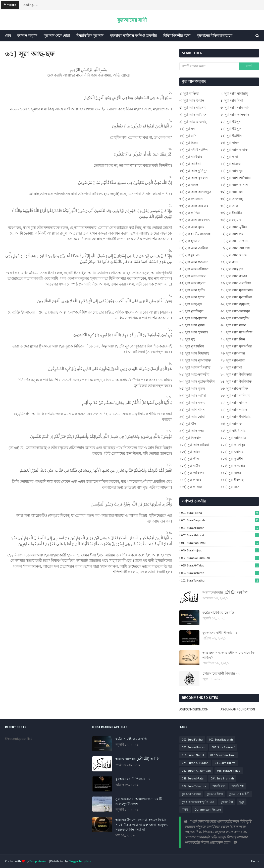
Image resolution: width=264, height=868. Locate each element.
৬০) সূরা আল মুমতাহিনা (236, 297)
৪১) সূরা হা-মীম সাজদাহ (195, 234)
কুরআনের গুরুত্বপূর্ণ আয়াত (198, 802)
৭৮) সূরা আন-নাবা (233, 360)
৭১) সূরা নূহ (187, 339)
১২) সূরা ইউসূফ (231, 129)
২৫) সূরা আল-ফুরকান (194, 178)
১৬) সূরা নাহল (230, 143)
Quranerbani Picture (208, 809)
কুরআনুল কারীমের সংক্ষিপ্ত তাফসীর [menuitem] (133, 35)
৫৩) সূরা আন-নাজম (192, 276)
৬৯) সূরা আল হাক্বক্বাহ (194, 332)
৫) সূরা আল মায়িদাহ (193, 107)
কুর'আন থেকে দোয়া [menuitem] (57, 35)
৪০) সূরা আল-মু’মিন (234, 227)
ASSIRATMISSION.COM (194, 709)
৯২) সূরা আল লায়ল (234, 410)
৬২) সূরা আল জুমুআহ (235, 304)
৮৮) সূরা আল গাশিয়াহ (235, 395)
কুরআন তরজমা (191, 794)
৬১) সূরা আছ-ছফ (191, 304)
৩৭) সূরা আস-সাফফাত (195, 220)
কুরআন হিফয (215, 794)
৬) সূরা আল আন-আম (235, 107)
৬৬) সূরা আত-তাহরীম (235, 318)
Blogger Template (80, 861)
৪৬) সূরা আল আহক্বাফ (235, 248)
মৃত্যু (242, 802)
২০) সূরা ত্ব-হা (229, 157)
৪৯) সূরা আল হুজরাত (194, 262)
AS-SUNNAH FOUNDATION (238, 709)
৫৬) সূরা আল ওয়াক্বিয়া (236, 283)
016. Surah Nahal (193, 755)
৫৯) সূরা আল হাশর (192, 297)
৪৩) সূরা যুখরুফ (190, 241)
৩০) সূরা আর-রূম (232, 192)
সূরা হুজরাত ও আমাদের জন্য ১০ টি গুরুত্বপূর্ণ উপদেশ (139, 801)
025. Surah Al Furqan (195, 763)
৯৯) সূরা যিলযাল (190, 438)
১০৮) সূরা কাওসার (233, 466)
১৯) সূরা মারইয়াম (191, 157)
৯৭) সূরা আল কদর (192, 431)
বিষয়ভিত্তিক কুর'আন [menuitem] (90, 35)
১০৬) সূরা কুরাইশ (232, 459)
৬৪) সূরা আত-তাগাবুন (235, 311)
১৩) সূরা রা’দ (188, 136)
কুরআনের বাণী (132, 20)
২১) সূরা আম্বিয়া (190, 164)
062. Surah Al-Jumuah (220, 558)
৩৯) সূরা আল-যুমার (192, 227)
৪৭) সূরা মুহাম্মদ (190, 255)
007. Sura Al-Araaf (220, 535)
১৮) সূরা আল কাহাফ (234, 150)
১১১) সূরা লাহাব (190, 480)
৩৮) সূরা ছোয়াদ (231, 220)
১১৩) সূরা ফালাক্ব (191, 487)
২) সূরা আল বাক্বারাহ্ (234, 93)
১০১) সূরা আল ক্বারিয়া (194, 445)
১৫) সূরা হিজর (189, 143)
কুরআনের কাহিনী (239, 794)
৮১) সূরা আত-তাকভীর (194, 374)
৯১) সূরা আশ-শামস (192, 410)
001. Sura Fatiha (220, 513)
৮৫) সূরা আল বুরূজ (192, 388)
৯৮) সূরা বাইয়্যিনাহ (233, 431)
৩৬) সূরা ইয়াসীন (231, 213)
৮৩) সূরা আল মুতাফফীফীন (197, 381)
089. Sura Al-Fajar (193, 778)
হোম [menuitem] (8, 35)
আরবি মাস (219, 786)
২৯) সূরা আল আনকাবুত (195, 192)
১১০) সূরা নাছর (231, 473)
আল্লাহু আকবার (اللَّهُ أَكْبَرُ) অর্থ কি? (225, 592)
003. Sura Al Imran (220, 528)
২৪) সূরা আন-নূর (232, 171)
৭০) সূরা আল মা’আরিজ (236, 332)
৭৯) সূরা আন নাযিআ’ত (195, 367)
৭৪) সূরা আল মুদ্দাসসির (236, 346)
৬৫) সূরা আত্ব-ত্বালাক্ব (193, 318)
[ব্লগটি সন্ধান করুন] (209, 66)
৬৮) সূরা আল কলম (233, 325)
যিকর (185, 809)
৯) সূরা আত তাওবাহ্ (193, 122)
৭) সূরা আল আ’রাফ (193, 115)
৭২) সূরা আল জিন (233, 339)
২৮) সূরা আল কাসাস (234, 185)
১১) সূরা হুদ (187, 129)
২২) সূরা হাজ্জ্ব (231, 164)
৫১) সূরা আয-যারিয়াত (194, 269)
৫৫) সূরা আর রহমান (192, 283)
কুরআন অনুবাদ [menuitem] (27, 35)
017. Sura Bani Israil (220, 543)
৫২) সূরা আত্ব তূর (232, 269)
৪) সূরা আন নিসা (232, 100)
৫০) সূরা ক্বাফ (229, 262)
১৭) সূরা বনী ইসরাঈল (194, 150)
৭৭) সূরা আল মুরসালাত (195, 360)
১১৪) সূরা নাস (230, 487)
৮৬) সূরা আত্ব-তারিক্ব (234, 388)
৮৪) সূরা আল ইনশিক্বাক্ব (236, 381)
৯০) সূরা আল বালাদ (234, 403)
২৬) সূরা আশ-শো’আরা (236, 178)
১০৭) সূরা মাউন (190, 466)
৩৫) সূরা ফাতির (190, 213)
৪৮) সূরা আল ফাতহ (234, 255)
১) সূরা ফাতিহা (189, 93)
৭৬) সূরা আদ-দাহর (233, 353)
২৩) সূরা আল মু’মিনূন (193, 171)
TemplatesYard (39, 861)
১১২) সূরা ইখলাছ (232, 480)
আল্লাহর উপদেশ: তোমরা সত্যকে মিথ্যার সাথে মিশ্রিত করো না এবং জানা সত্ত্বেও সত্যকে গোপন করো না (142, 824)
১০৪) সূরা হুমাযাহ (232, 452)
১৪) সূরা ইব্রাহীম (231, 136)
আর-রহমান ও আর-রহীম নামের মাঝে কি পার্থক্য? (228, 655)
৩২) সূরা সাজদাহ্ (232, 199)
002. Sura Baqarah (220, 520)
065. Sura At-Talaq (220, 565)
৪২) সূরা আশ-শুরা (232, 234)
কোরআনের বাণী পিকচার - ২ (221, 673)
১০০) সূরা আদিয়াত (233, 438)
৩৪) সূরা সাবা (229, 206)
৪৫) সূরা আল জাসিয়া (194, 248)
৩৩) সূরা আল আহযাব (194, 206)
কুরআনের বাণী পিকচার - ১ (220, 632)
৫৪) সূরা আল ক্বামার (234, 276)
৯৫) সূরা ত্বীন (188, 424)
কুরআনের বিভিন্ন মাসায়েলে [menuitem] (215, 35)
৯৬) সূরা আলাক (231, 424)
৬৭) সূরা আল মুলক (192, 325)
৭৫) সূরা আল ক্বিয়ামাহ (194, 353)
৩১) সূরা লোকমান (191, 199)
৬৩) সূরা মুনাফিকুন (191, 311)
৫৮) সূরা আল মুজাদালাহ (237, 290)
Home (255, 861)
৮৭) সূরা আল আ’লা (193, 395)
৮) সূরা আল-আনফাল (235, 115)
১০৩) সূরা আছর (190, 452)
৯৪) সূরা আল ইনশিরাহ (235, 417)
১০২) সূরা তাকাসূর (233, 445)
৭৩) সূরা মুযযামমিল (192, 346)
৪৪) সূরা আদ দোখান (234, 241)
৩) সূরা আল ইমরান (192, 100)
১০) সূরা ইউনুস (231, 122)
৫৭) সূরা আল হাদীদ (192, 290)
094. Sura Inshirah (220, 573)
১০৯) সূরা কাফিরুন (192, 473)
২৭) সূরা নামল (189, 185)
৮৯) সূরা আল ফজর (192, 403)
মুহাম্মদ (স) (227, 802)
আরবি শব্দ (238, 786)
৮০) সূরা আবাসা (231, 367)
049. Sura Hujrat (220, 550)
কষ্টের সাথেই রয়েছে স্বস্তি (218, 612)
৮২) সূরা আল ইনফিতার (236, 374)
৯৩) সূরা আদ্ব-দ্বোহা (192, 417)
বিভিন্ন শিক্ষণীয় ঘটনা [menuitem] (177, 35)
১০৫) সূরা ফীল (189, 459)
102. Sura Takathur (220, 580)
